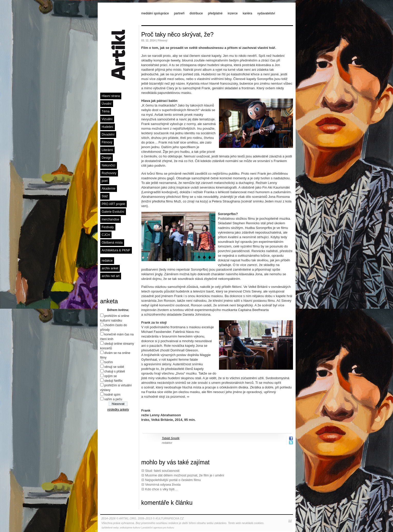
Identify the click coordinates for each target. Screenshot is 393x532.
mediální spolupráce (155, 13)
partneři (179, 13)
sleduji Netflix (113, 381)
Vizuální (107, 119)
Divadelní (108, 135)
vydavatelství (266, 13)
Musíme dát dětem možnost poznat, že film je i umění (185, 475)
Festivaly (108, 227)
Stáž (105, 196)
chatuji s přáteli (115, 371)
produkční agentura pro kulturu (158, 528)
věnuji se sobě (114, 367)
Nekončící (109, 165)
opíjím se (111, 376)
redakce (107, 261)
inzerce (233, 13)
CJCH (106, 235)
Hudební (108, 127)
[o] (290, 521)
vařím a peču (113, 399)
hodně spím (112, 395)
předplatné (215, 13)
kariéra (247, 13)
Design (107, 158)
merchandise (111, 219)
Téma (106, 111)
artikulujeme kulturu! (130, 528)
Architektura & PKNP (116, 250)
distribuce (196, 13)
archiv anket (110, 268)
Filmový (107, 142)
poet (105, 181)
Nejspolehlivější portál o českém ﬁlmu (173, 480)
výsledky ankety (118, 410)
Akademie (109, 189)
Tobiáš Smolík (171, 438)
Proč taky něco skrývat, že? (177, 34)
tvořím (109, 362)
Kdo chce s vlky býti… (162, 489)
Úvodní (107, 104)
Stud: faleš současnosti (162, 471)
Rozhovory (109, 173)
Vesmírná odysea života (163, 485)
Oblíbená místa (112, 243)
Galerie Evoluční (113, 212)
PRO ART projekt (114, 204)
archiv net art (111, 276)
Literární (107, 150)
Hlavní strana (111, 96)
